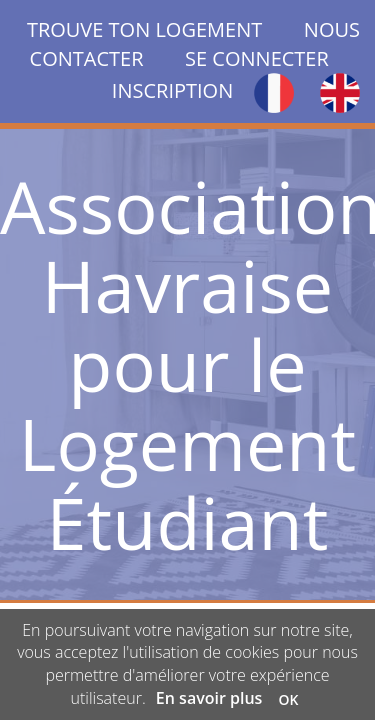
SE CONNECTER (257, 58)
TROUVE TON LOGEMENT (165, 29)
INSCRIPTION (172, 90)
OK (289, 699)
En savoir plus (209, 698)
